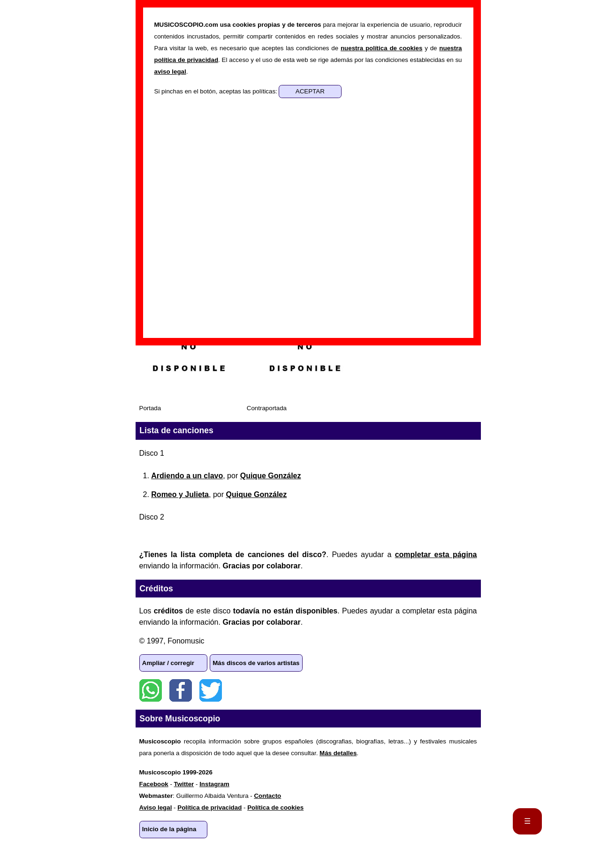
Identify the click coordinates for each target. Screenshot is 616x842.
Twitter (211, 690)
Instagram (214, 784)
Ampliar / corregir (168, 663)
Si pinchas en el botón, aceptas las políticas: (217, 91)
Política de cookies (275, 808)
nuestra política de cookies (381, 48)
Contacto (267, 796)
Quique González (271, 476)
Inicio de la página (169, 829)
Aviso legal (156, 808)
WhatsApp (151, 690)
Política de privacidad (209, 808)
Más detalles (338, 753)
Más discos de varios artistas (256, 663)
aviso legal (170, 72)
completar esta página (436, 555)
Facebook (181, 690)
